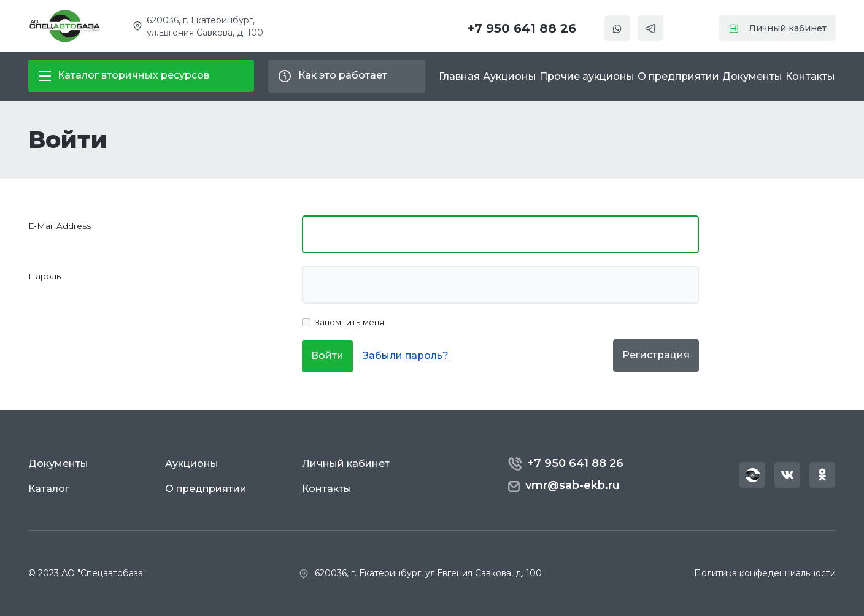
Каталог (49, 489)
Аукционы (510, 76)
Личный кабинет (777, 28)
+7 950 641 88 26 (522, 28)
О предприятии (678, 76)
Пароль (44, 276)
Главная (459, 76)
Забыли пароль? (406, 356)
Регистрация (656, 355)
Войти (327, 356)
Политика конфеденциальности (765, 573)
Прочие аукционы (587, 76)
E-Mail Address (60, 226)
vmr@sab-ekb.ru (564, 486)
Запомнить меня (349, 322)
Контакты (810, 76)
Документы (752, 76)
